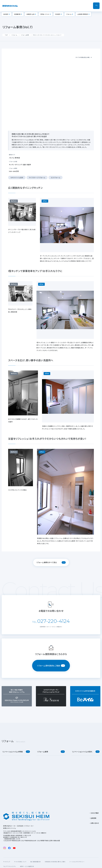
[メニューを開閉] (96, 6)
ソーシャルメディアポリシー (77, 862)
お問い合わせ (95, 823)
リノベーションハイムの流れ (82, 752)
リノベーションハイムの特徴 (13, 752)
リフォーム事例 (25, 35)
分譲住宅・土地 (30, 14)
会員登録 (93, 818)
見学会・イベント (45, 14)
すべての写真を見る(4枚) (83, 57)
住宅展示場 (17, 14)
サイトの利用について (20, 862)
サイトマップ (7, 862)
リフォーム (69, 14)
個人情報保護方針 (36, 862)
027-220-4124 (53, 621)
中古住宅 (58, 14)
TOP (6, 35)
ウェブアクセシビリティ (10, 866)
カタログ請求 (95, 813)
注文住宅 (6, 14)
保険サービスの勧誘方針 (27, 866)
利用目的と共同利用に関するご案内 (55, 862)
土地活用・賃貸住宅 (83, 14)
